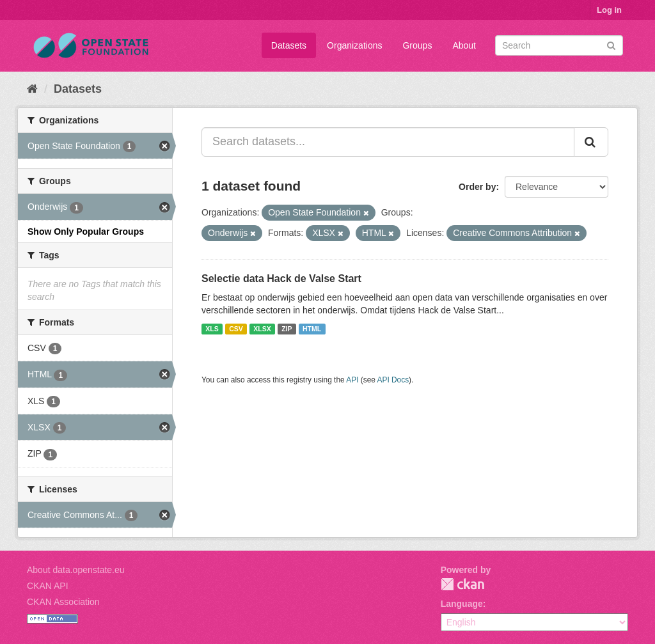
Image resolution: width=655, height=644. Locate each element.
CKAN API (48, 586)
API (352, 380)
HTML (312, 329)
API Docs (393, 380)
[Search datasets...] (388, 142)
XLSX (262, 329)
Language (462, 604)
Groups (417, 45)
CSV (236, 329)
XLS (212, 329)
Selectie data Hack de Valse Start (281, 279)
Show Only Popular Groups (86, 232)
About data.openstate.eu (76, 570)
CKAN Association (63, 602)
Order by (477, 187)
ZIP (287, 329)
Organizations (354, 45)
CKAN (462, 584)
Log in (609, 10)
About (464, 45)
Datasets (289, 45)
